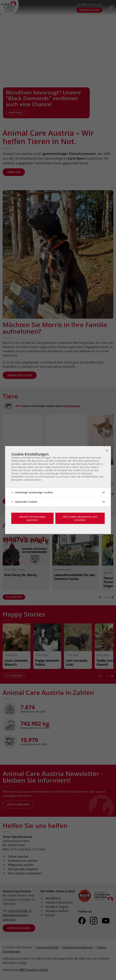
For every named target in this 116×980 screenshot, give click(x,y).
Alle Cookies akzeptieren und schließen (80, 518)
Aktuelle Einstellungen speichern (32, 518)
